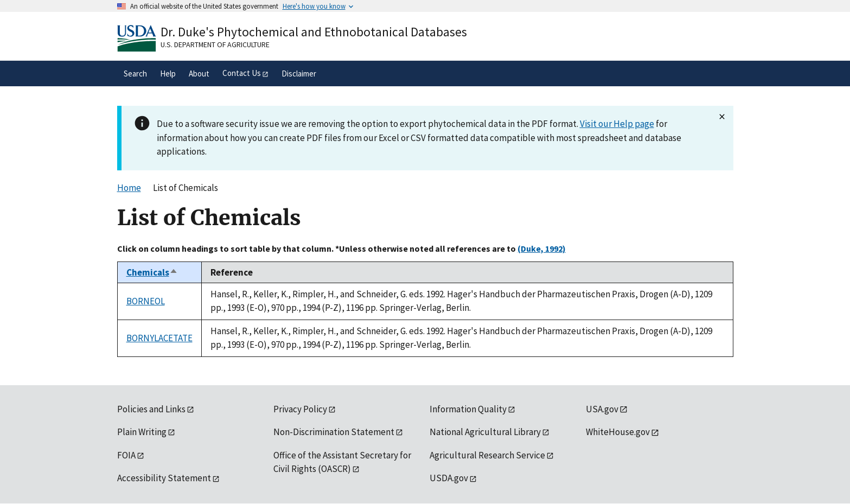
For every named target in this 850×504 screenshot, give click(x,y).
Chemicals (152, 272)
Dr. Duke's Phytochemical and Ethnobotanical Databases (314, 32)
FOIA (126, 455)
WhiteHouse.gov (618, 432)
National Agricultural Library (485, 432)
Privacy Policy (300, 409)
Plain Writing (142, 432)
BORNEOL (146, 301)
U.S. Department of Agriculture (215, 44)
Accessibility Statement (164, 478)
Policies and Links (151, 409)
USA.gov (602, 409)
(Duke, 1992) (542, 248)
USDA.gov (449, 478)
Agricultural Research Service (487, 455)
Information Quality (468, 409)
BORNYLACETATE (159, 338)
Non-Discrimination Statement (334, 432)
